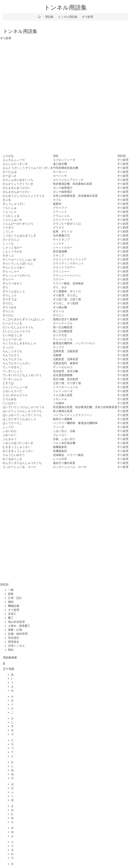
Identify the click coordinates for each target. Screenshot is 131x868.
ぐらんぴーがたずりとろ (18, 224)
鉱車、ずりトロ (63, 231)
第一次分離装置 (63, 327)
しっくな (8, 243)
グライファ (60, 208)
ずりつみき (10, 307)
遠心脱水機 (60, 164)
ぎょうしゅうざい (14, 204)
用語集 (49, 17)
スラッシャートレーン (67, 275)
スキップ (59, 255)
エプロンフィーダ (64, 160)
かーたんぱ (10, 172)
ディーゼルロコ (63, 367)
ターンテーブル (63, 323)
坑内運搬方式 (61, 235)
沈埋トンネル (16, 646)
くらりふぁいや (12, 220)
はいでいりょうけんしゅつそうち (24, 407)
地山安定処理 (16, 622)
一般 (11, 590)
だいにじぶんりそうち (17, 331)
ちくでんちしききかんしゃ (19, 343)
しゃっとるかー (12, 247)
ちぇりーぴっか (12, 339)
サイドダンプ (61, 239)
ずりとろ (8, 311)
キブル (57, 200)
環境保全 (14, 642)
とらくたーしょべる (15, 387)
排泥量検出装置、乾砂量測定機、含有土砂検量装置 (85, 407)
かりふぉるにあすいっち (18, 180)
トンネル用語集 (68, 17)
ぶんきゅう (10, 439)
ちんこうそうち (12, 351)
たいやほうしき (12, 335)
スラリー (59, 279)
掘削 (11, 602)
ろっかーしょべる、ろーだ (19, 467)
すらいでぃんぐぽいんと (18, 263)
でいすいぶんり (12, 379)
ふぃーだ (8, 427)
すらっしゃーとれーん (17, 275)
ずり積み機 (60, 307)
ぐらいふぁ (10, 208)
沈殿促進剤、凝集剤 (65, 363)
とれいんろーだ (12, 391)
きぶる (7, 200)
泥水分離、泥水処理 (65, 379)
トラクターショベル (65, 387)
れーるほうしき (12, 459)
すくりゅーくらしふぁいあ (19, 259)
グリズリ (59, 227)
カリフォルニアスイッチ (68, 180)
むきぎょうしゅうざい (17, 447)
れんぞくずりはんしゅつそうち (22, 463)
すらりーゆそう (12, 283)
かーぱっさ (10, 176)
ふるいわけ (10, 431)
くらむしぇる (11, 216)
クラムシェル (61, 216)
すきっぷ (8, 255)
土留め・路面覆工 (19, 626)
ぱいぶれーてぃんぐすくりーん (22, 415)
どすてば (8, 383)
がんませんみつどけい (17, 188)
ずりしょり (10, 295)
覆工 (11, 618)
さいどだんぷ (11, 239)
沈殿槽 (57, 355)
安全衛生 (14, 638)
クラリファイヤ (63, 220)
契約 (11, 650)
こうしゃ (8, 231)
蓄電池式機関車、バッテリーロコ (74, 343)
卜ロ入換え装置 (63, 395)
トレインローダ (63, 391)
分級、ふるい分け (64, 439)
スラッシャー (61, 271)
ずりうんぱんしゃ (14, 291)
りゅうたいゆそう (14, 455)
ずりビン (59, 315)
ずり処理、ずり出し (65, 295)
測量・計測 (15, 630)
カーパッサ (60, 176)
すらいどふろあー (14, 267)
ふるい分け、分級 (64, 431)
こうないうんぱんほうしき (19, 235)
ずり (5, 287)
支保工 (12, 614)
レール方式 (60, 459)
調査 (11, 594)
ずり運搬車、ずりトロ (67, 291)
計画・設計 (15, 598)
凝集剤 (57, 204)
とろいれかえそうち (15, 395)
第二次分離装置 (63, 331)
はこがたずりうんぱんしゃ (19, 419)
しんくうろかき (12, 251)
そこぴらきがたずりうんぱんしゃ (24, 319)
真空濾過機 (60, 251)
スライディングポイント (68, 263)
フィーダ (59, 427)
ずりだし (8, 303)
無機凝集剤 (60, 447)
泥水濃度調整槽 (63, 375)
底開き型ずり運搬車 (65, 319)
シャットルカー (63, 247)
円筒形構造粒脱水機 (65, 168)
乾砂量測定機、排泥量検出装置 (72, 184)
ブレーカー (60, 435)
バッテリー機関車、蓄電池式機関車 (75, 423)
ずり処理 (87, 17)
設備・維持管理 (18, 634)
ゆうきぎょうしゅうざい (18, 451)
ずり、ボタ (60, 287)
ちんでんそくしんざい (17, 363)
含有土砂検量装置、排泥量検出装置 (75, 196)
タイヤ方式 (60, 335)
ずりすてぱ (10, 299)
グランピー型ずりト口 (67, 224)
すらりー (8, 279)
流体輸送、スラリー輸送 (68, 455)
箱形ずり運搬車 (63, 419)
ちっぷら (8, 347)
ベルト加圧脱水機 (64, 443)
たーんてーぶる (12, 323)
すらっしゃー (11, 271)
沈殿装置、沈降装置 (65, 359)
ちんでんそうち (12, 359)
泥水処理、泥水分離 (65, 371)
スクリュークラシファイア (70, 259)
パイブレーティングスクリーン (72, 415)
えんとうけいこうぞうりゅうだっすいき (28, 168)
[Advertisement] (65, 70)
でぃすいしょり (12, 371)
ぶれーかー (10, 435)
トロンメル (60, 399)
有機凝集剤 (60, 451)
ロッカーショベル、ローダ (70, 467)
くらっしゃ (10, 212)
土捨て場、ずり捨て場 (67, 383)
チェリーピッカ (63, 339)
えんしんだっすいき (15, 164)
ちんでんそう (11, 355)
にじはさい (10, 403)
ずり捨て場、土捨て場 (67, 299)
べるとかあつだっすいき (18, 443)
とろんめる (10, 399)
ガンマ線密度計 (63, 188)
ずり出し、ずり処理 (65, 303)
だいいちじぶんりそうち (18, 327)
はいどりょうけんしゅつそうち (22, 411)
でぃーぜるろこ (12, 367)
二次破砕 (59, 403)
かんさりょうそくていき (18, 184)
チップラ (59, 347)
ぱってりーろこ (12, 423)
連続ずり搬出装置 (64, 463)
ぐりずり (8, 227)
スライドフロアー (64, 267)
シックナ (59, 243)
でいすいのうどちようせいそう (22, 375)
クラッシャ (60, 212)
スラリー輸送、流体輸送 (68, 283)
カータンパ (60, 172)
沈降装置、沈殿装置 (65, 351)
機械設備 (14, 606)
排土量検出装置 (63, 411)
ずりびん (8, 315)
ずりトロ (59, 311)
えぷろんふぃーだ (14, 160)
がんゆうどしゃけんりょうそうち (24, 196)
